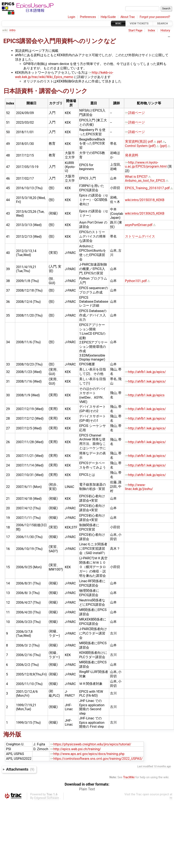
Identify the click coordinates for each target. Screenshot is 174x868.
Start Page (135, 30)
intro (12, 30)
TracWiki (129, 777)
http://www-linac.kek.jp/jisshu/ (139, 487)
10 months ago (162, 766)
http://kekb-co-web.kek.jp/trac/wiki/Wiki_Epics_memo (64, 75)
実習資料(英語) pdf (139, 141)
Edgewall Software (47, 798)
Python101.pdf (136, 281)
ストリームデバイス (140, 236)
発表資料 (132, 155)
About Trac (128, 17)
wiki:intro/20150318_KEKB (145, 200)
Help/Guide (108, 17)
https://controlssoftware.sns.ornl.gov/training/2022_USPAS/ (96, 759)
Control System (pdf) (140, 146)
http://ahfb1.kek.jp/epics (145, 395)
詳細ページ (135, 113)
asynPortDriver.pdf (139, 225)
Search (163, 23)
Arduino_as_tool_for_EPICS (145, 181)
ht (171, 798)
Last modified (145, 766)
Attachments (20, 769)
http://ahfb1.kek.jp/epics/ (146, 372)
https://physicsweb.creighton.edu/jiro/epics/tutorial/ (91, 744)
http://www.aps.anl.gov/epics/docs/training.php (87, 754)
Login (71, 17)
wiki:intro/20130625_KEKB (145, 213)
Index (152, 30)
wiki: (5, 30)
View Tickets (139, 23)
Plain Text (87, 789)
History (165, 30)
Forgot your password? (155, 17)
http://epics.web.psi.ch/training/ (76, 749)
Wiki (118, 23)
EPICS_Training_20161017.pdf (147, 188)
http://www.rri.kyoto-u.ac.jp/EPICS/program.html (146, 164)
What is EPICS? (136, 177)
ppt (160, 141)
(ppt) (163, 146)
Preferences (88, 17)
